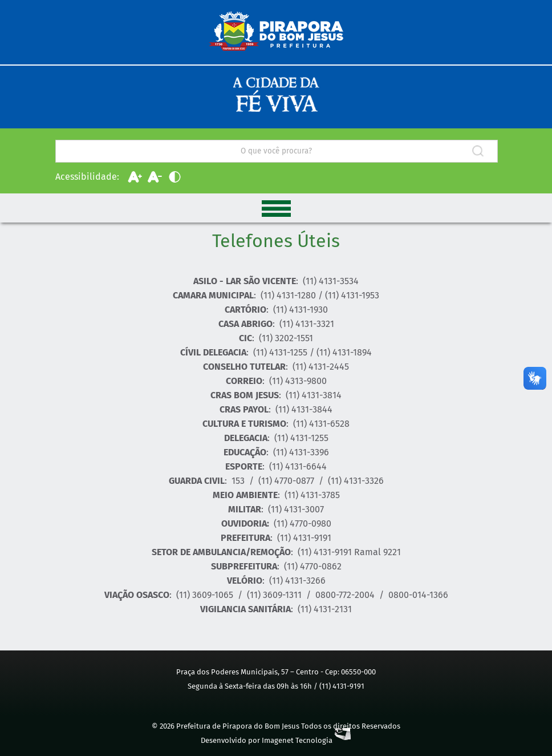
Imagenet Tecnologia (306, 740)
